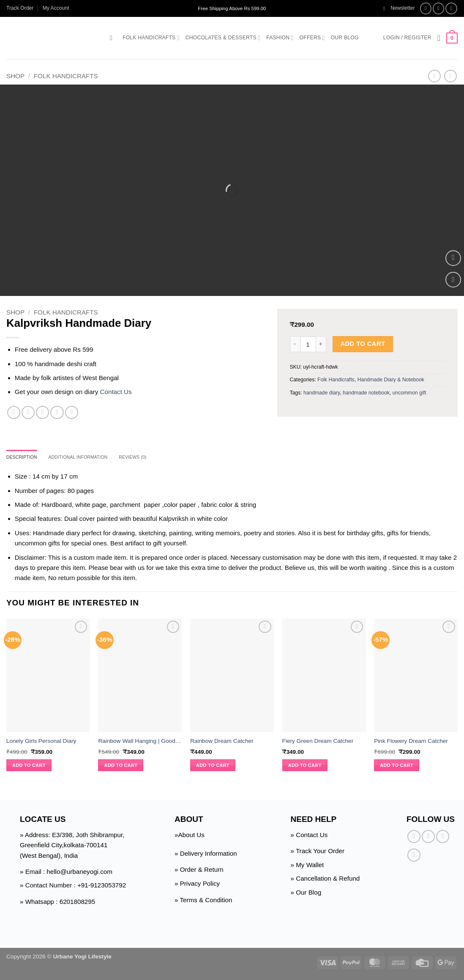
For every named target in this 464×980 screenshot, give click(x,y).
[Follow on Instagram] (439, 8)
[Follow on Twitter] (451, 8)
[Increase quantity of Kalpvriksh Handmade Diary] (321, 344)
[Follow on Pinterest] (414, 856)
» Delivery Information (206, 855)
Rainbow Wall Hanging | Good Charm (140, 742)
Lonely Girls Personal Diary (41, 742)
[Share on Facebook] (14, 412)
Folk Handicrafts (151, 38)
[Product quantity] (308, 344)
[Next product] (434, 76)
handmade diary (322, 393)
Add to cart (363, 344)
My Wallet (310, 866)
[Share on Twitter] (28, 412)
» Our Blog (306, 894)
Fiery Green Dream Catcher (318, 742)
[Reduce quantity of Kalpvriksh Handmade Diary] (295, 344)
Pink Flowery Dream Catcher (411, 742)
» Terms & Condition (203, 901)
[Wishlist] (439, 38)
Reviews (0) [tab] (151, 458)
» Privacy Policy (197, 885)
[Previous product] (450, 76)
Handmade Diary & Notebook (391, 380)
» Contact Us (309, 836)
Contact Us (116, 392)
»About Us (190, 836)
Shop (15, 76)
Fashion (280, 38)
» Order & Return (199, 871)
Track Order (20, 8)
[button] (399, 8)
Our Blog (345, 38)
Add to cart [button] (29, 766)
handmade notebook (366, 393)
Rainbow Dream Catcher (222, 742)
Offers (312, 38)
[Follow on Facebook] (426, 8)
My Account (56, 8)
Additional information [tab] (89, 458)
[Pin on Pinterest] (57, 412)
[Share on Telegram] (72, 412)
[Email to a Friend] (42, 412)
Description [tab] (25, 458)
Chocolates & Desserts (223, 38)
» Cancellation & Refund (325, 880)
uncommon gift (409, 393)
